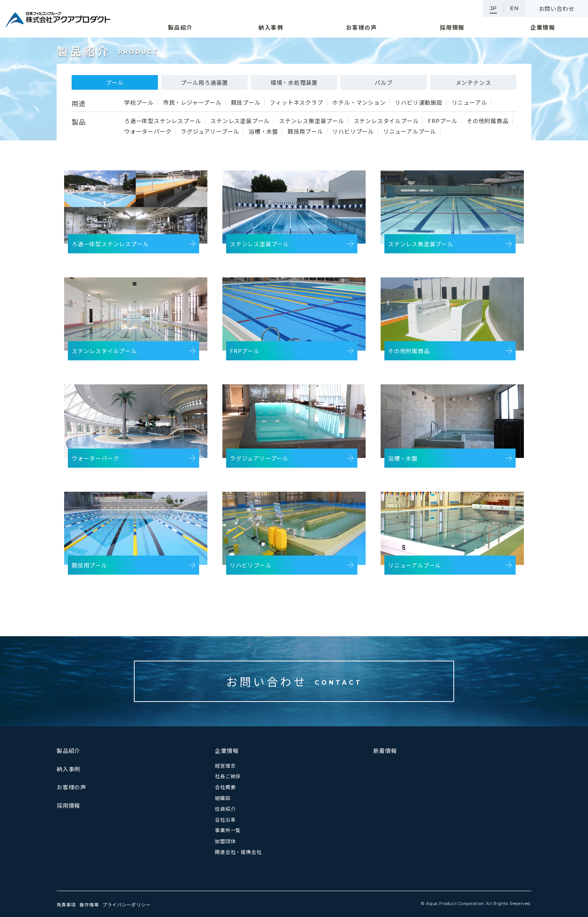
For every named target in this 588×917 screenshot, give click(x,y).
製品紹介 (68, 751)
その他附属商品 (488, 121)
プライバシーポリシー (126, 904)
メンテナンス (473, 82)
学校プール (139, 102)
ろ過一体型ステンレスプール (163, 121)
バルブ (383, 82)
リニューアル (469, 102)
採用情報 (68, 805)
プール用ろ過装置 (204, 82)
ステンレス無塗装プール (312, 121)
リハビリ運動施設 (418, 102)
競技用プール (305, 131)
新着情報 (385, 751)
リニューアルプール (410, 131)
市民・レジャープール (192, 102)
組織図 (223, 798)
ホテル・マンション (359, 102)
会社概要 (225, 787)
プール (115, 82)
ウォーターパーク (148, 131)
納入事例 (68, 769)
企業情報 (227, 751)
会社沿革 (225, 820)
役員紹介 (225, 809)
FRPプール (443, 121)
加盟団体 (225, 841)
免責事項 (66, 904)
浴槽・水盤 (263, 131)
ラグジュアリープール (210, 131)
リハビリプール (353, 131)
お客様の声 (71, 787)
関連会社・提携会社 (238, 852)
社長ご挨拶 (228, 776)
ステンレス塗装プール (240, 121)
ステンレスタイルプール (386, 121)
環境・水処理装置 (294, 82)
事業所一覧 (228, 830)
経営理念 (225, 766)
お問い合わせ (557, 8)
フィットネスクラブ (296, 102)
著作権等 (89, 904)
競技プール (246, 102)
